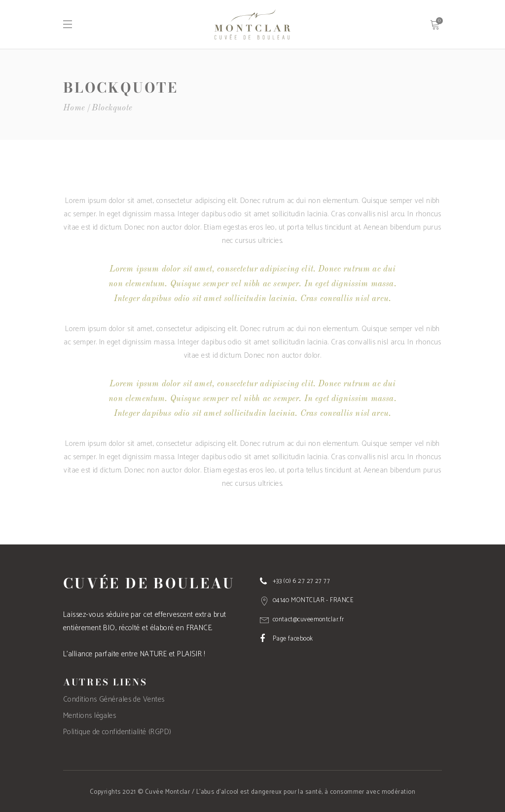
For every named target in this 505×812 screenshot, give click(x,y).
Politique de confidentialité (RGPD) (117, 732)
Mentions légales (90, 716)
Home (74, 108)
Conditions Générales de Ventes (114, 699)
